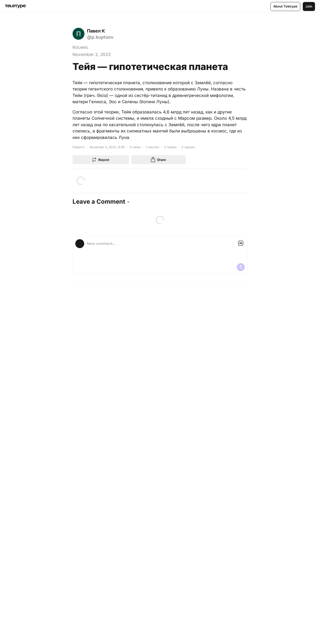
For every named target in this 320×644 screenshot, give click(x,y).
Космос (80, 47)
